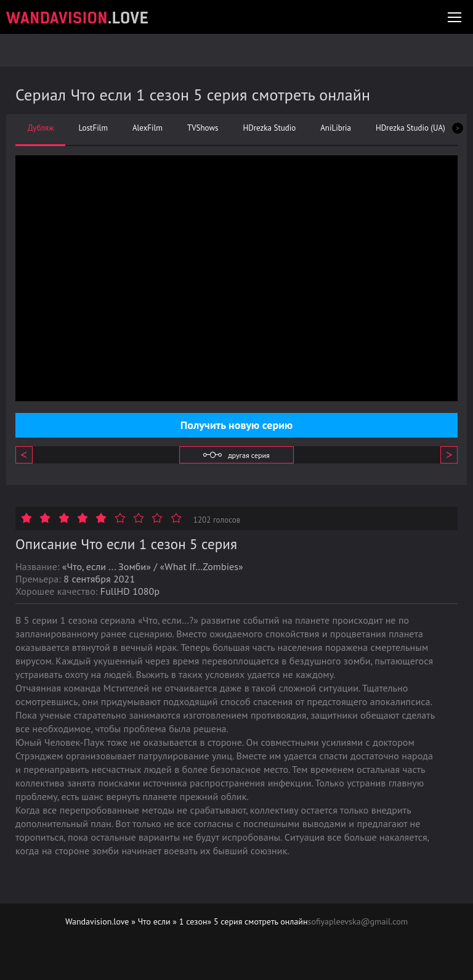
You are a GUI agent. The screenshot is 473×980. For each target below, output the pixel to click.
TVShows (203, 128)
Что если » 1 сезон (173, 921)
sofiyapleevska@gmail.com (358, 921)
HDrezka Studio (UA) (410, 128)
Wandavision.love (97, 921)
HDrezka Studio (269, 128)
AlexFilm (148, 128)
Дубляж (41, 128)
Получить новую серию (236, 425)
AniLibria (336, 128)
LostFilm (93, 128)
